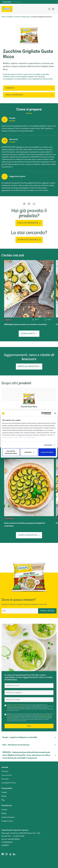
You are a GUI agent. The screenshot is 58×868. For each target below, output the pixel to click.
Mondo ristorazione (8, 817)
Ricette (4, 796)
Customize (29, 452)
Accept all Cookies (47, 452)
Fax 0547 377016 (19, 836)
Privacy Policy (19, 437)
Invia (29, 726)
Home (4, 17)
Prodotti (10, 17)
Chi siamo (5, 771)
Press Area (5, 779)
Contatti (5, 845)
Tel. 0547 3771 (6, 836)
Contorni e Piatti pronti (22, 17)
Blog (3, 800)
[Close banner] (55, 413)
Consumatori (7, 2)
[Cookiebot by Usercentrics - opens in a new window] (43, 413)
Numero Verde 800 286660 (11, 839)
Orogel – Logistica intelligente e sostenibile (29, 737)
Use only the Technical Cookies (11, 452)
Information (48, 445)
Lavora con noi (7, 775)
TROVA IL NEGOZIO (47, 611)
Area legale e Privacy (9, 783)
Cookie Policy (31, 437)
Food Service (18, 2)
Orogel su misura (7, 821)
